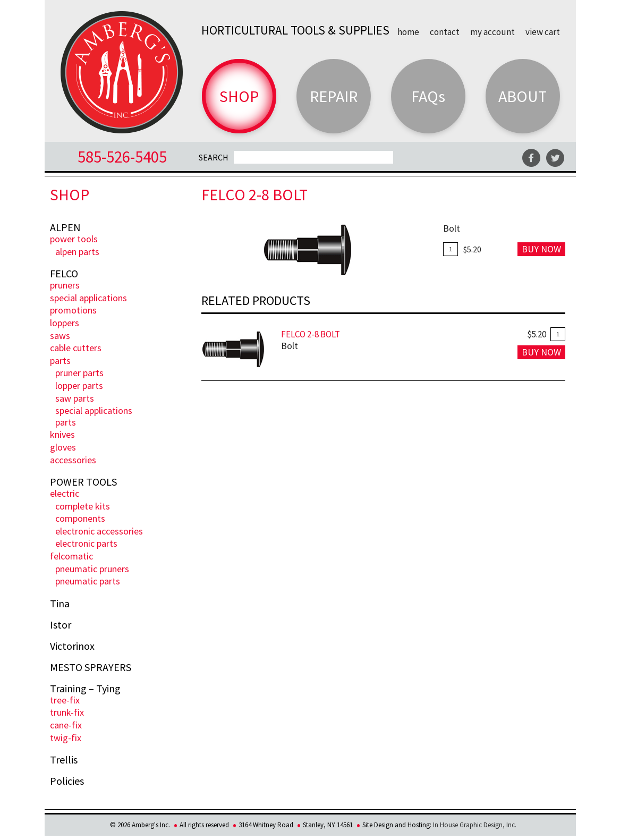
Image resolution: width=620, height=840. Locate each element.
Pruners (65, 285)
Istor (61, 625)
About (523, 96)
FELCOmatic (71, 556)
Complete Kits (83, 506)
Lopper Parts (79, 385)
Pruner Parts (79, 373)
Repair (334, 96)
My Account (492, 31)
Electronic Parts (86, 543)
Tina (60, 604)
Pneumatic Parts (88, 581)
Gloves (63, 447)
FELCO (64, 274)
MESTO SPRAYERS (91, 667)
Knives (62, 434)
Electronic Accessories (99, 531)
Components (80, 518)
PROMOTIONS (73, 310)
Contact (445, 31)
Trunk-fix (67, 712)
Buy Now (541, 249)
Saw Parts (75, 398)
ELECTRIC (65, 493)
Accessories (73, 460)
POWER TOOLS (74, 239)
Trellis (64, 760)
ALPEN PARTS (77, 252)
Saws (60, 336)
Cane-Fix (66, 725)
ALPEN (65, 227)
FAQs (428, 96)
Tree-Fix (65, 700)
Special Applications (88, 298)
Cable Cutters (76, 348)
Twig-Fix (66, 738)
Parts (60, 360)
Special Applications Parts (94, 416)
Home (408, 31)
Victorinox (72, 646)
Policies (67, 781)
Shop (239, 96)
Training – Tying (85, 689)
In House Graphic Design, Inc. (475, 825)
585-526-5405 (122, 156)
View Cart (543, 31)
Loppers (65, 323)
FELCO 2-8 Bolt (311, 334)
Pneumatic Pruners (92, 569)
